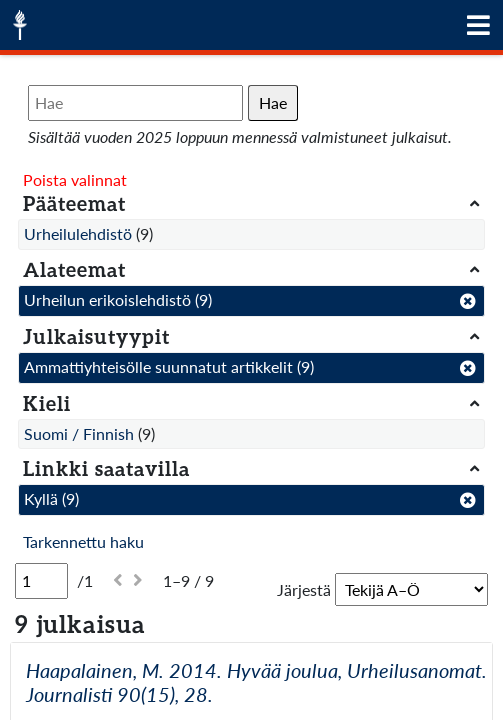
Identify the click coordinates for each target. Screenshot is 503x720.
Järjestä (304, 589)
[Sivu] (41, 581)
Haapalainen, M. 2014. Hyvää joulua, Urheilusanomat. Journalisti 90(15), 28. (256, 682)
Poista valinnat (75, 179)
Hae (273, 102)
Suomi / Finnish (79, 433)
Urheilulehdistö (78, 233)
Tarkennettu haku (83, 541)
